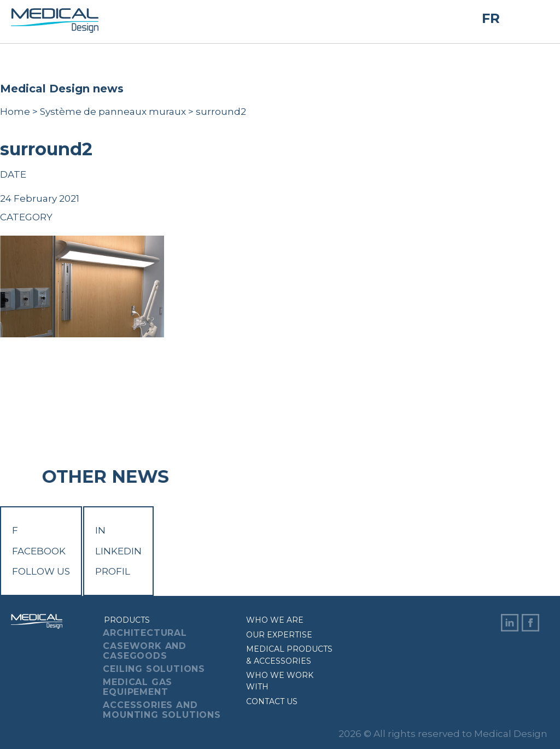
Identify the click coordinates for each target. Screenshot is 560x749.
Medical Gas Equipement (138, 687)
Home (15, 112)
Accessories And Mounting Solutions (162, 710)
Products (127, 620)
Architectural (145, 633)
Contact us (272, 701)
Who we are (275, 620)
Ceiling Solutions (154, 669)
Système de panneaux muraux (113, 112)
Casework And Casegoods (145, 651)
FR (491, 19)
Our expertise (279, 635)
